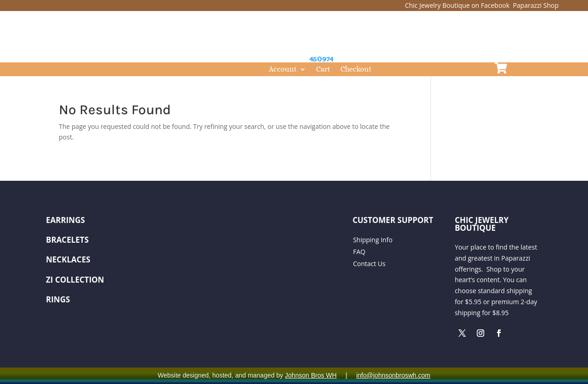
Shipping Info (373, 240)
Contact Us (369, 264)
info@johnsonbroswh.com (393, 375)
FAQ (359, 252)
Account (283, 70)
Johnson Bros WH (311, 375)
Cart (323, 70)
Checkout (356, 70)
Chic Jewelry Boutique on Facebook (458, 5)
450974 (321, 59)
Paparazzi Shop (536, 5)
